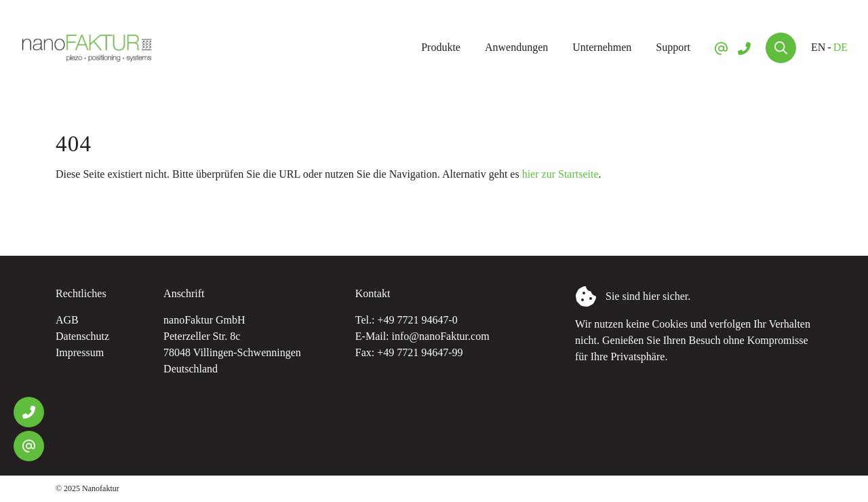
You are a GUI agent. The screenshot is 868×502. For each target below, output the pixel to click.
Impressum (80, 352)
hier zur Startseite (560, 174)
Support (673, 47)
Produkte (441, 47)
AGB (67, 320)
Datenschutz (82, 336)
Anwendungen (516, 47)
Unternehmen (602, 47)
